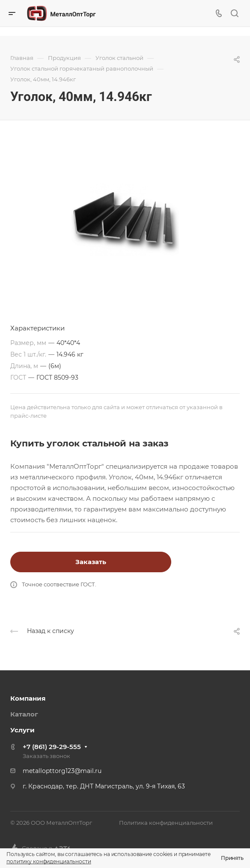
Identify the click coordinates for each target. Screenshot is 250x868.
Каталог (24, 714)
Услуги (22, 730)
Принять (232, 858)
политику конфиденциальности (49, 861)
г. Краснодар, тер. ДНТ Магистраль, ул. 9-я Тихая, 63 (104, 786)
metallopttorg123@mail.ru (62, 771)
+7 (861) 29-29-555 (52, 747)
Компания (28, 698)
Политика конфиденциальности (166, 823)
